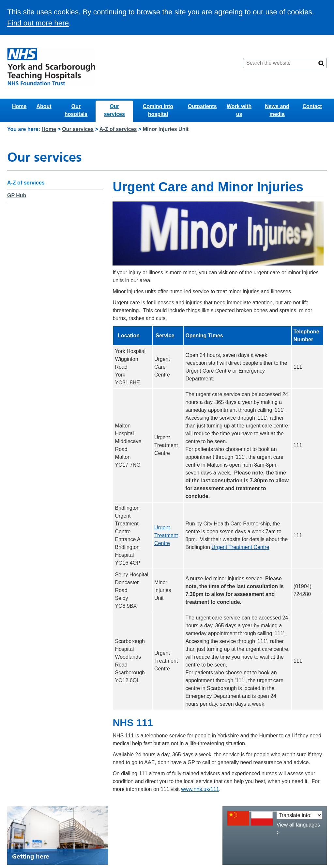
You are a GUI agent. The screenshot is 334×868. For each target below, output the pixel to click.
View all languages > (298, 829)
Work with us (239, 110)
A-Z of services (118, 129)
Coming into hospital (158, 110)
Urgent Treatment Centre (166, 535)
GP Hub (17, 195)
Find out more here (38, 23)
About (44, 106)
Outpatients (202, 106)
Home (19, 106)
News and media (277, 110)
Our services (114, 110)
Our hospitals (76, 110)
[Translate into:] (299, 815)
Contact (312, 106)
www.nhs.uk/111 (200, 789)
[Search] (321, 63)
